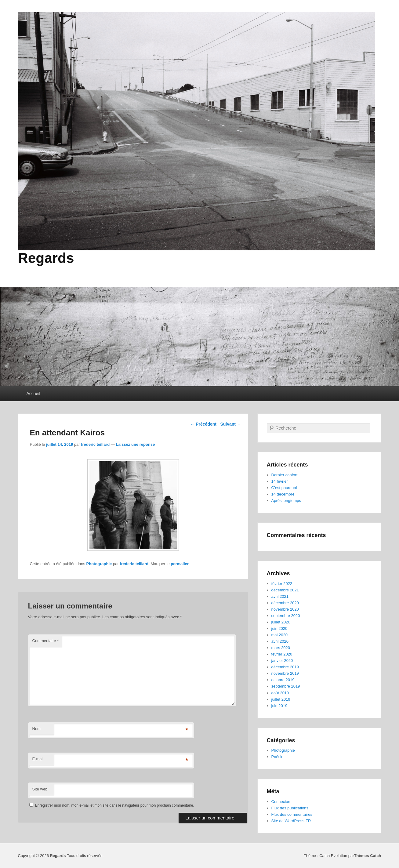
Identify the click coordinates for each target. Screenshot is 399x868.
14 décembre (283, 494)
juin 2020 (279, 628)
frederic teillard (95, 444)
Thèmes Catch (368, 856)
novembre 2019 (285, 673)
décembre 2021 (285, 590)
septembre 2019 (286, 686)
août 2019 (280, 693)
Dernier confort (285, 475)
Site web (40, 789)
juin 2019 (279, 706)
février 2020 (282, 654)
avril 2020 (280, 641)
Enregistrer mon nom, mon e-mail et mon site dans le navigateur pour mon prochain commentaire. (115, 805)
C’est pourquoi (284, 488)
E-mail (38, 759)
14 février (280, 481)
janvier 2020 (282, 661)
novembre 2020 (285, 609)
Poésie (277, 757)
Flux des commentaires (292, 814)
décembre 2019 (285, 667)
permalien (180, 564)
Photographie (99, 564)
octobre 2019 (283, 680)
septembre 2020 (286, 616)
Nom (36, 729)
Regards (46, 258)
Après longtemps (286, 501)
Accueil (33, 394)
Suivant (230, 424)
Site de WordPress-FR (291, 821)
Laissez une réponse (135, 444)
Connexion (281, 802)
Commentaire (46, 641)
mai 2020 (279, 635)
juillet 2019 (281, 699)
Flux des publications (290, 808)
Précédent (203, 424)
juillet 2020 (281, 622)
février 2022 (282, 584)
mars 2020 (281, 648)
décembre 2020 (285, 603)
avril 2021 (280, 596)
